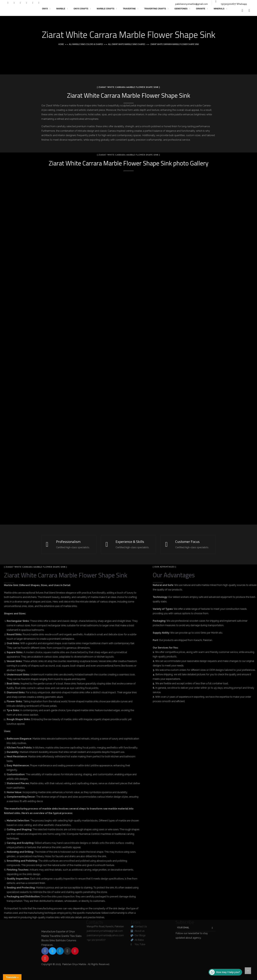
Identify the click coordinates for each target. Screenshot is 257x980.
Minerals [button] (219, 9)
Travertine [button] (129, 9)
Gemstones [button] (181, 9)
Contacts (95, 922)
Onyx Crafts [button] (81, 9)
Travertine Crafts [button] (155, 9)
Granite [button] (201, 9)
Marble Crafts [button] (106, 9)
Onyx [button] (45, 9)
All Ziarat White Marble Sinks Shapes (127, 44)
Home (61, 44)
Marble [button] (61, 9)
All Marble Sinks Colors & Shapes (86, 44)
